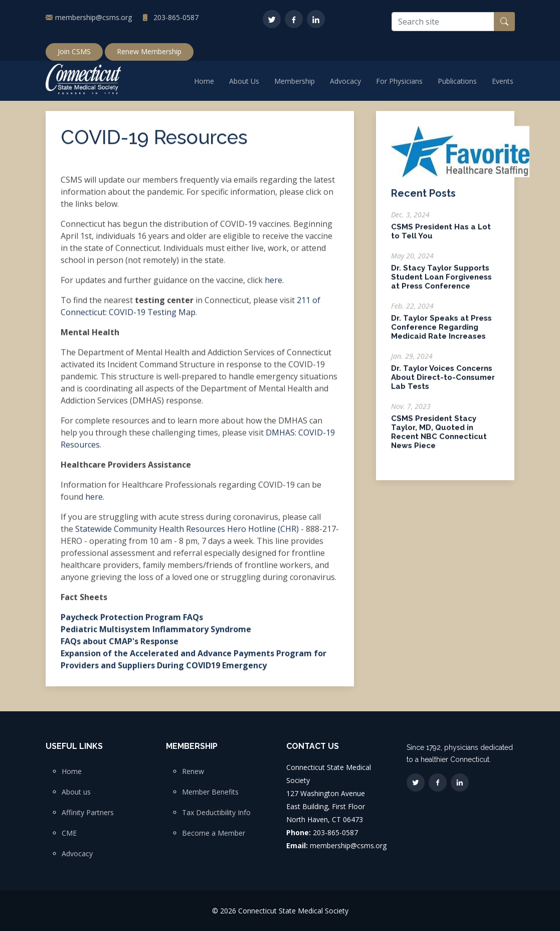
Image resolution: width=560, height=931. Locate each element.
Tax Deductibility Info (216, 813)
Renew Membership (149, 51)
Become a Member (214, 833)
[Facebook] (294, 19)
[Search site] (443, 22)
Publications (457, 81)
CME (69, 833)
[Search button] (504, 22)
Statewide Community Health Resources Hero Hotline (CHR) (187, 533)
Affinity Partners (88, 813)
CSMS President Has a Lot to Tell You (441, 236)
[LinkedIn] (316, 19)
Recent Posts (423, 198)
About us (76, 792)
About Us (244, 81)
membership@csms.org (94, 17)
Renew (193, 771)
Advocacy (345, 81)
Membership (295, 81)
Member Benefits (210, 792)
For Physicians (399, 81)
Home (204, 81)
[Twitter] (272, 19)
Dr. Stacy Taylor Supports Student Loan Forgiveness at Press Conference (441, 282)
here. (274, 284)
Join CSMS (74, 51)
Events (503, 81)
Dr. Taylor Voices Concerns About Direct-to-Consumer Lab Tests (443, 382)
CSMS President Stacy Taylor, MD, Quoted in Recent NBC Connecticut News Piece (439, 437)
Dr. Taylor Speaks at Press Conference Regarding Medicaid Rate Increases (441, 332)
